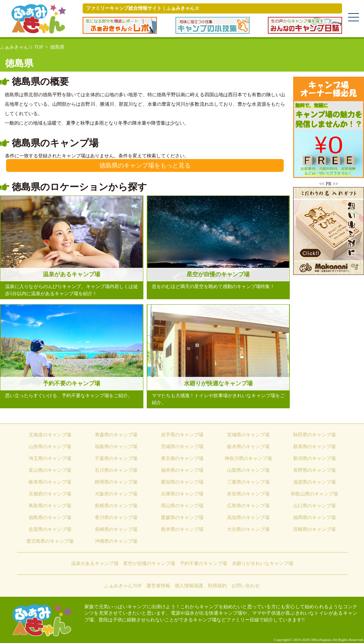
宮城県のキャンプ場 (248, 435)
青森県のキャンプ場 (116, 435)
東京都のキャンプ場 (182, 458)
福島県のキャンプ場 (116, 447)
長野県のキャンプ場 (314, 470)
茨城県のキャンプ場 (182, 447)
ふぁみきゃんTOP (123, 586)
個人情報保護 (189, 586)
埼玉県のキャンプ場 (50, 458)
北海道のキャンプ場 (50, 435)
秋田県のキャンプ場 (314, 435)
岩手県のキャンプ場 (182, 435)
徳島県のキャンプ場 (50, 518)
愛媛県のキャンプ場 (182, 518)
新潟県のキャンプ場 (314, 458)
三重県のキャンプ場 (248, 482)
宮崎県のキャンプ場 (314, 529)
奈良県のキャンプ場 (248, 494)
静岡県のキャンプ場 (116, 482)
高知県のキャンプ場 (248, 518)
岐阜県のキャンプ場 (50, 482)
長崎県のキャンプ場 (116, 529)
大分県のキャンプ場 (248, 529)
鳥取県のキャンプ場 (50, 506)
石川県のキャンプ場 (116, 470)
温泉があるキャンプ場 (95, 563)
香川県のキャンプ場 (116, 518)
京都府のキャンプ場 (50, 494)
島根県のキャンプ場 (116, 506)
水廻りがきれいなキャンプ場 (262, 563)
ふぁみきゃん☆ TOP (22, 47)
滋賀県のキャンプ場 (314, 482)
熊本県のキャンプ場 (182, 529)
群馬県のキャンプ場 (314, 447)
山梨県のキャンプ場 (248, 470)
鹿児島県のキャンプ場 (50, 541)
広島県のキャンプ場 (248, 506)
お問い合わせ (246, 586)
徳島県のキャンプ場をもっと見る (145, 165)
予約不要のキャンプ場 (203, 563)
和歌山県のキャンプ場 (314, 494)
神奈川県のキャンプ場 (248, 458)
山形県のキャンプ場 (50, 447)
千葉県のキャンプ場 (116, 458)
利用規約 (217, 586)
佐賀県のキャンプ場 (50, 529)
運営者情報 (158, 586)
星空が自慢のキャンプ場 (149, 563)
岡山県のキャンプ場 (182, 506)
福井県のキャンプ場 (182, 470)
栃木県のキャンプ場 (248, 447)
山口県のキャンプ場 (314, 506)
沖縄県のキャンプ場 (116, 541)
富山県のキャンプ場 (50, 470)
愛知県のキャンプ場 (182, 482)
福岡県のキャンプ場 (314, 518)
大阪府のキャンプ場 (116, 494)
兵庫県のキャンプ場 (182, 494)
